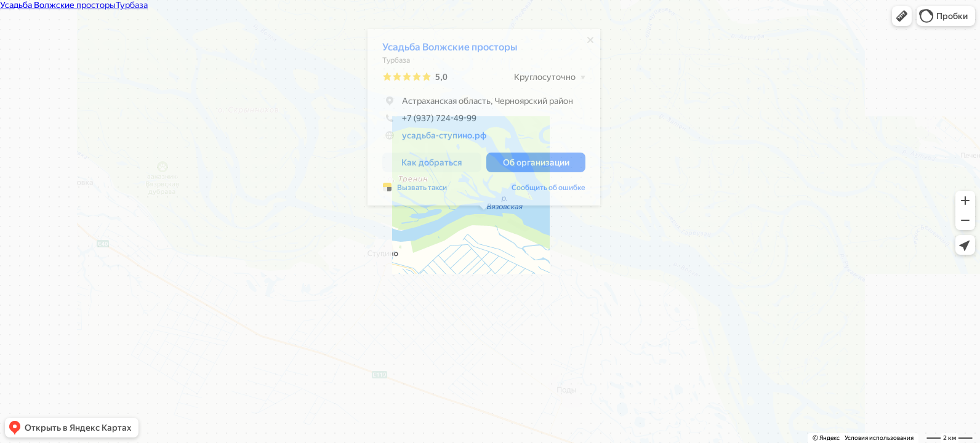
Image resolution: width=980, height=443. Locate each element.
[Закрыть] (590, 43)
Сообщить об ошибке (548, 191)
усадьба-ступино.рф (444, 138)
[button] (902, 16)
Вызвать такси (422, 191)
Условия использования (879, 438)
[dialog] (484, 120)
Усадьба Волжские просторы (450, 50)
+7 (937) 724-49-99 (429, 121)
